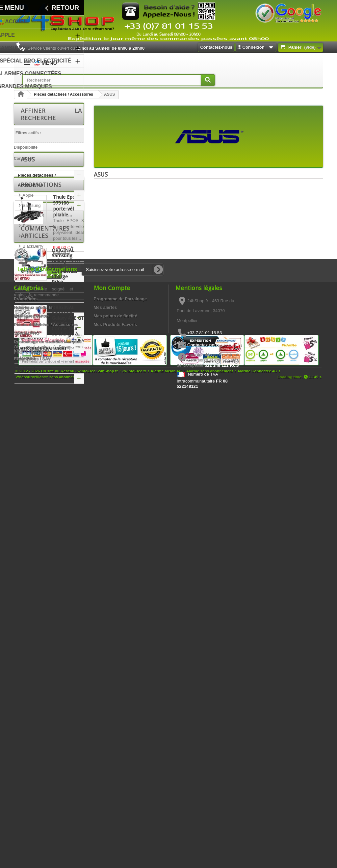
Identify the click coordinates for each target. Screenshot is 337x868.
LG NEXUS (33, 236)
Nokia (27, 276)
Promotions (41, 418)
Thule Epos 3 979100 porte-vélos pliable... (67, 440)
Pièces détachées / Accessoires (64, 94)
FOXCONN (33, 327)
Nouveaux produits (33, 721)
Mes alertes (105, 721)
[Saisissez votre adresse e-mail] (123, 683)
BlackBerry (32, 266)
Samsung (31, 225)
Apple (27, 215)
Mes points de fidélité (116, 730)
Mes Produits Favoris (115, 738)
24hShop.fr (108, 843)
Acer (26, 307)
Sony (27, 246)
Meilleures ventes (32, 730)
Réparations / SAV (36, 398)
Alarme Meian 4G (166, 843)
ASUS (28, 297)
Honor (28, 348)
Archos (29, 287)
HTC (26, 256)
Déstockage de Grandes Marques (42, 373)
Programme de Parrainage (120, 713)
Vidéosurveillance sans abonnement (49, 849)
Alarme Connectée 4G (257, 843)
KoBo (27, 317)
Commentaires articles (45, 531)
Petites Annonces (36, 388)
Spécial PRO (30, 358)
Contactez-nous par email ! (215, 759)
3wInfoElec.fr (134, 843)
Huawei (29, 338)
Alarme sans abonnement (210, 843)
